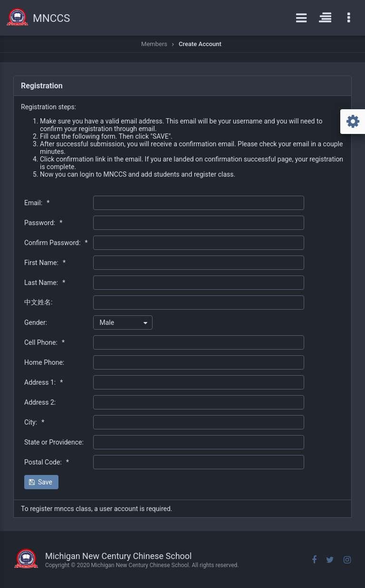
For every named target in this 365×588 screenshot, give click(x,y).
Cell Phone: (44, 342)
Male (107, 322)
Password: (43, 223)
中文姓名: (38, 302)
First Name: (45, 263)
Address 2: (40, 402)
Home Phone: (44, 362)
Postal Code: (47, 462)
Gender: (36, 322)
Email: (37, 203)
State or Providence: (54, 442)
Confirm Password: (56, 243)
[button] (41, 482)
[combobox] (123, 322)
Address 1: (43, 382)
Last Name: (45, 283)
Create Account (200, 44)
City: (34, 422)
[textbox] (199, 203)
